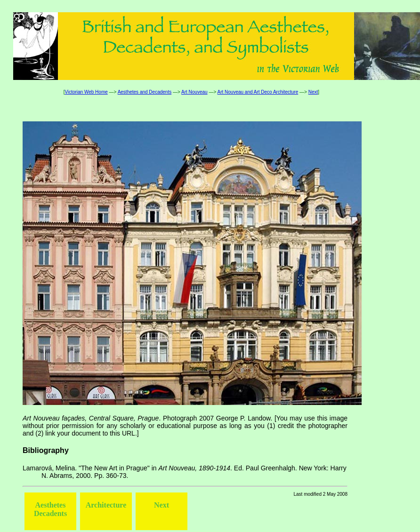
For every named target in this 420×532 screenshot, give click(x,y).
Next (313, 92)
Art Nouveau (194, 92)
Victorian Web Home (86, 92)
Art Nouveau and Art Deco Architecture (258, 92)
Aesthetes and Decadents (145, 92)
